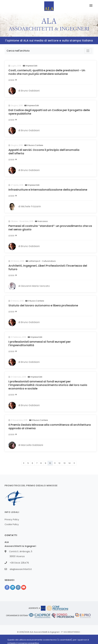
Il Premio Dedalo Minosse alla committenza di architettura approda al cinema (50, 426)
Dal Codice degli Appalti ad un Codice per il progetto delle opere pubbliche (49, 112)
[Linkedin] (13, 587)
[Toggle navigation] (88, 51)
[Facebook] (7, 587)
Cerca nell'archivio (18, 51)
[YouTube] (24, 587)
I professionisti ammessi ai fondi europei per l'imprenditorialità (40, 343)
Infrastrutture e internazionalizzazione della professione (48, 190)
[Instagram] (18, 587)
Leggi (13, 80)
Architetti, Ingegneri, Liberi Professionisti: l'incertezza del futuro (48, 267)
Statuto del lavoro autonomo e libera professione (43, 305)
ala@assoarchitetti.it (21, 569)
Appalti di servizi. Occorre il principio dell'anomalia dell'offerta (44, 152)
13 (65, 463)
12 (59, 463)
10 (50, 463)
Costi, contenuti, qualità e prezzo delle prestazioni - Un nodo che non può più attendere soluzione (47, 72)
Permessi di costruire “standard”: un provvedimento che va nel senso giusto (50, 228)
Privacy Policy (12, 519)
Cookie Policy (12, 524)
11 (55, 463)
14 (70, 463)
